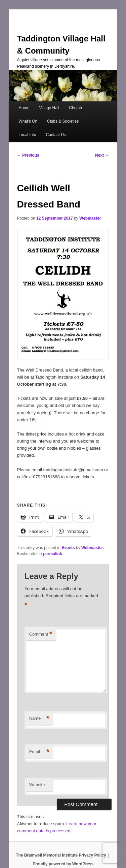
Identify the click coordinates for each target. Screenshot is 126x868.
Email (39, 752)
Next (102, 155)
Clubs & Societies (63, 121)
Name (39, 719)
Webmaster (90, 218)
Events (68, 548)
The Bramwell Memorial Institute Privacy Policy (61, 855)
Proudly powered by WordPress (63, 864)
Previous (28, 155)
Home (24, 108)
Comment (41, 634)
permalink (53, 554)
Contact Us (56, 135)
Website (37, 785)
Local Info (27, 135)
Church (75, 108)
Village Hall (49, 108)
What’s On (28, 121)
